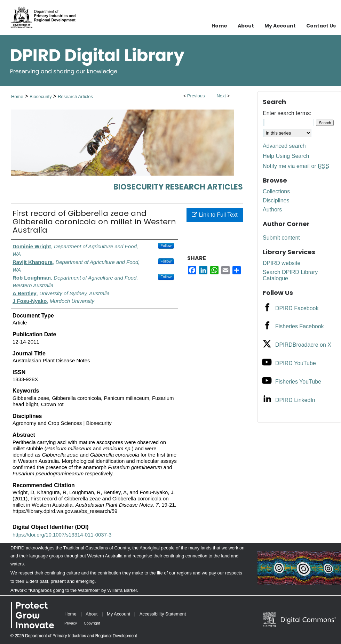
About (92, 614)
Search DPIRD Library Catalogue (290, 275)
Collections (276, 191)
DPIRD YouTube (296, 363)
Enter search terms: (287, 113)
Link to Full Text (215, 215)
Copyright (92, 623)
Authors (272, 210)
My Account (118, 614)
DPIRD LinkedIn (295, 400)
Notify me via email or (296, 166)
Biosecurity (41, 96)
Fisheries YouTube (298, 382)
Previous (196, 96)
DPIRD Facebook (297, 308)
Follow (166, 245)
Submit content (281, 238)
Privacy (71, 623)
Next (221, 96)
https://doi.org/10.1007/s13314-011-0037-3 (62, 535)
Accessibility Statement (163, 614)
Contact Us (321, 26)
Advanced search (284, 146)
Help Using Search (286, 156)
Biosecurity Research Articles (178, 187)
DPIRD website (281, 263)
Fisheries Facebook (300, 326)
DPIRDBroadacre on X (303, 345)
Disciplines (276, 200)
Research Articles (75, 96)
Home (17, 96)
